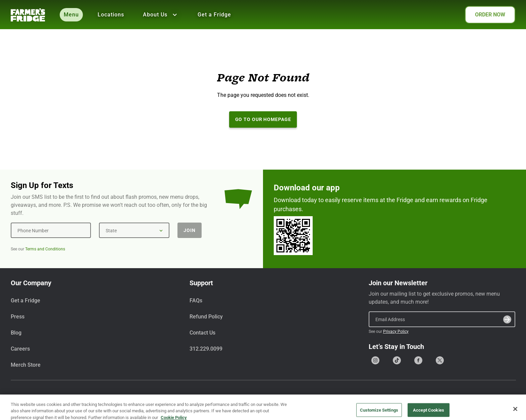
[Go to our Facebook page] (418, 360)
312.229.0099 (206, 349)
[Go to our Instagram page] (375, 360)
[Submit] (507, 319)
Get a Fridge (214, 15)
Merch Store (26, 365)
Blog (16, 333)
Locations (111, 15)
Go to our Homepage (263, 119)
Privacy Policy (396, 332)
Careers (20, 349)
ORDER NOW (490, 15)
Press (18, 317)
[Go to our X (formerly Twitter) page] (440, 360)
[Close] (515, 412)
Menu (71, 15)
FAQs (196, 301)
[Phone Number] (51, 230)
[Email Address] (442, 319)
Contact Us (202, 333)
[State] (134, 230)
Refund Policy (206, 317)
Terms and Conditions (45, 249)
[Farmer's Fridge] (28, 15)
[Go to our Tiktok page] (397, 360)
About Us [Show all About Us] (161, 15)
